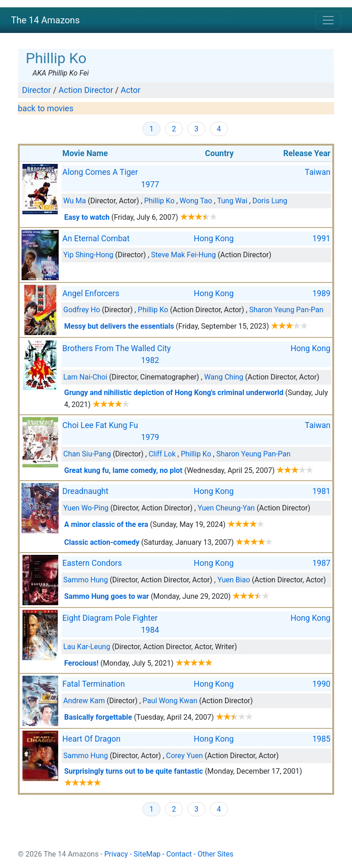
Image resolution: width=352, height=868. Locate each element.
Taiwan (318, 172)
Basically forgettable (98, 717)
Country (219, 153)
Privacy (116, 854)
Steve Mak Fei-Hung (184, 255)
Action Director (86, 90)
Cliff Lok (162, 454)
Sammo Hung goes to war (107, 596)
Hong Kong (214, 239)
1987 (321, 563)
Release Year (307, 153)
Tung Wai (232, 201)
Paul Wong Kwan (170, 701)
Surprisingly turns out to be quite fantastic (134, 771)
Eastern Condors (92, 563)
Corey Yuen (184, 756)
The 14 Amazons (45, 20)
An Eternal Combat (96, 239)
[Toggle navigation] (328, 20)
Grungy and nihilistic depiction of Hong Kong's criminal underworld (174, 393)
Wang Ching (223, 377)
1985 (321, 739)
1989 (321, 293)
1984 (150, 630)
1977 (150, 184)
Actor (130, 90)
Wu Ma (75, 201)
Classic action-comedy (102, 542)
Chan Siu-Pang (87, 454)
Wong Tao (196, 201)
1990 (321, 684)
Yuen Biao (234, 580)
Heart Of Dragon (91, 739)
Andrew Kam (84, 701)
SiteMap (147, 854)
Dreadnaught (85, 491)
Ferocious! (81, 663)
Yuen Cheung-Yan (226, 508)
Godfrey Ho (82, 310)
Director (36, 90)
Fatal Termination (93, 684)
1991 (321, 239)
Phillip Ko (159, 201)
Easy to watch (87, 217)
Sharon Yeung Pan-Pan (286, 310)
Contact (179, 854)
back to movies (46, 108)
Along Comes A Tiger (100, 172)
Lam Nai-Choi (85, 377)
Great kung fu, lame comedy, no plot (123, 470)
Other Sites (215, 854)
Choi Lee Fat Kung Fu (100, 425)
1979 (150, 437)
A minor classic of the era (106, 524)
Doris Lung (270, 201)
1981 (321, 491)
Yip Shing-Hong (88, 255)
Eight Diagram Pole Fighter (110, 618)
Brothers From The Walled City (117, 348)
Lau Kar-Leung (87, 647)
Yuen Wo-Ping (86, 508)
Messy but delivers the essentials (119, 326)
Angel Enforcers (91, 293)
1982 (150, 360)
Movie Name (85, 153)
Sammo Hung (85, 580)
